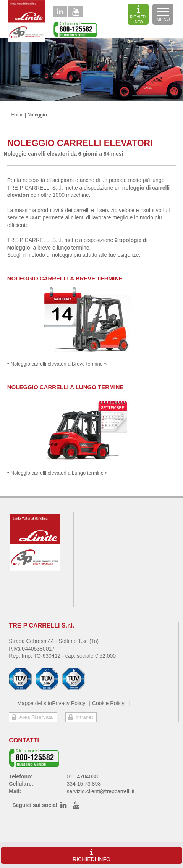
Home (18, 115)
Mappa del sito (35, 703)
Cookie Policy (108, 703)
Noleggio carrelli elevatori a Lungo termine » (59, 473)
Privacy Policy (69, 703)
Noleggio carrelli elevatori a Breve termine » (59, 364)
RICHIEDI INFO (138, 14)
